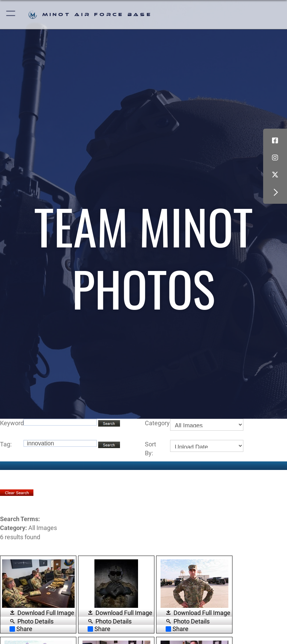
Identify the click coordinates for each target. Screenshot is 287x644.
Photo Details (35, 621)
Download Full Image (46, 613)
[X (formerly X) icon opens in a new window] (275, 175)
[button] (11, 15)
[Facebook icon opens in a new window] (275, 141)
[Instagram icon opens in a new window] (275, 158)
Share (21, 629)
